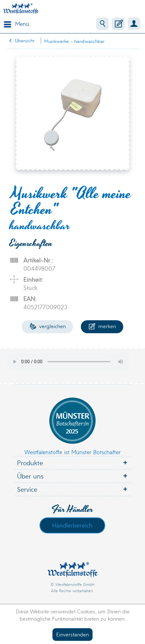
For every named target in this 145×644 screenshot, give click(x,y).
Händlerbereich (72, 525)
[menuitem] (15, 24)
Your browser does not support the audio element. (73, 362)
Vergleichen (48, 326)
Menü (16, 23)
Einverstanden (72, 634)
